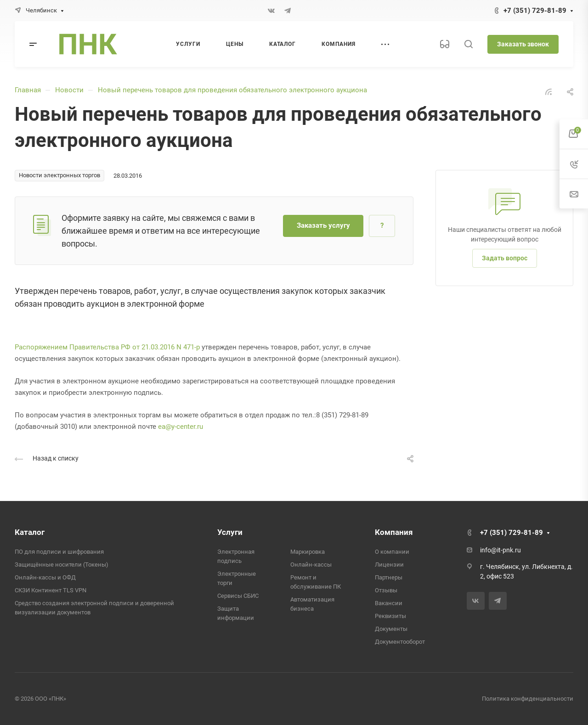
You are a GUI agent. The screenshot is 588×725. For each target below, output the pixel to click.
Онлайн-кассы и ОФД (45, 577)
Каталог (30, 532)
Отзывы (386, 590)
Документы (391, 629)
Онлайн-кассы (311, 565)
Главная (28, 90)
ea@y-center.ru (181, 427)
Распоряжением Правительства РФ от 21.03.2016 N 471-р (107, 347)
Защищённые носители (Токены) (62, 565)
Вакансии (389, 603)
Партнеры (389, 577)
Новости (69, 90)
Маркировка (308, 552)
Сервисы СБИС (238, 596)
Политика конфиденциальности (528, 699)
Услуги (230, 532)
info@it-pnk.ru (500, 550)
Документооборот (400, 642)
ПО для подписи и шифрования (59, 552)
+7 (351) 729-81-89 (535, 11)
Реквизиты (390, 616)
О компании (392, 552)
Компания (394, 532)
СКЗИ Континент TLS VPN (51, 590)
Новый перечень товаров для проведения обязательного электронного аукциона (232, 90)
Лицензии (389, 565)
